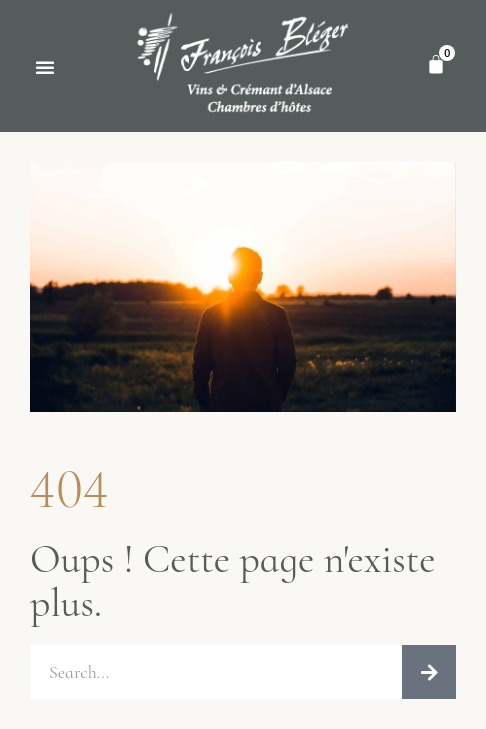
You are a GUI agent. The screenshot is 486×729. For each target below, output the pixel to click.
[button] (45, 67)
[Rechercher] (429, 672)
